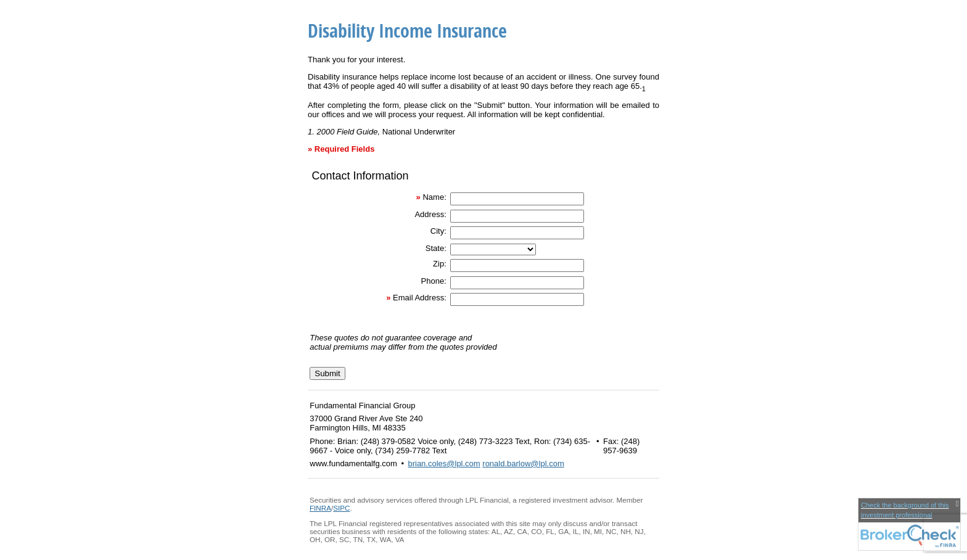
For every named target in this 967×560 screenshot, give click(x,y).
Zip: (440, 264)
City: (438, 231)
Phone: (434, 281)
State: (436, 248)
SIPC (341, 508)
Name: (434, 197)
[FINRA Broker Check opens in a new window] (909, 524)
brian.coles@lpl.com (444, 463)
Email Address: (420, 298)
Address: (430, 214)
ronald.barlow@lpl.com (523, 463)
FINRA (320, 508)
